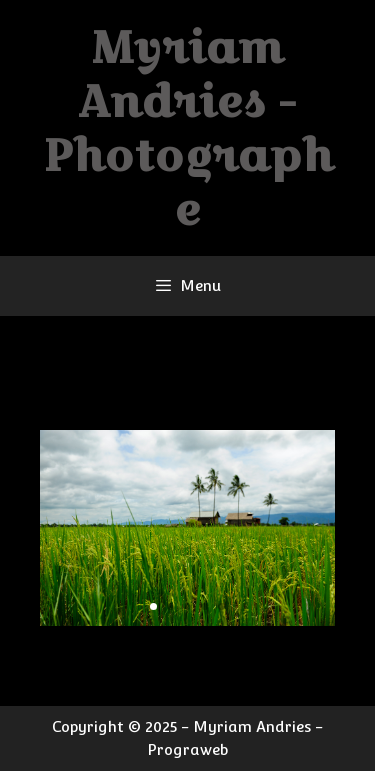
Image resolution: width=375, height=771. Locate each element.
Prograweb (187, 749)
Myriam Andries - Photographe (188, 127)
